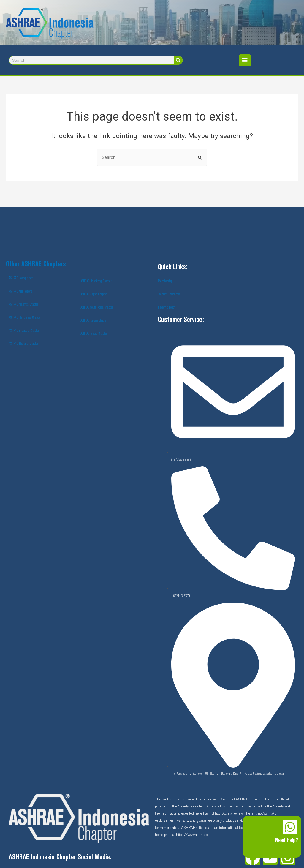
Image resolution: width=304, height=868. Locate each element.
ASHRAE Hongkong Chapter (96, 281)
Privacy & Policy (167, 307)
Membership (165, 281)
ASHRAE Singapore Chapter (24, 331)
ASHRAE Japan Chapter (94, 294)
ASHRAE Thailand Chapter (23, 344)
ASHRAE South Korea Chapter (97, 307)
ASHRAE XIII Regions (21, 291)
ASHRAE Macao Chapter (94, 333)
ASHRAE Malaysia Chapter (23, 304)
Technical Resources (169, 294)
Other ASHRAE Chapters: (37, 264)
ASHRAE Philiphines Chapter (25, 317)
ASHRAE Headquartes (21, 278)
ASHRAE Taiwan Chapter (94, 320)
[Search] (178, 60)
